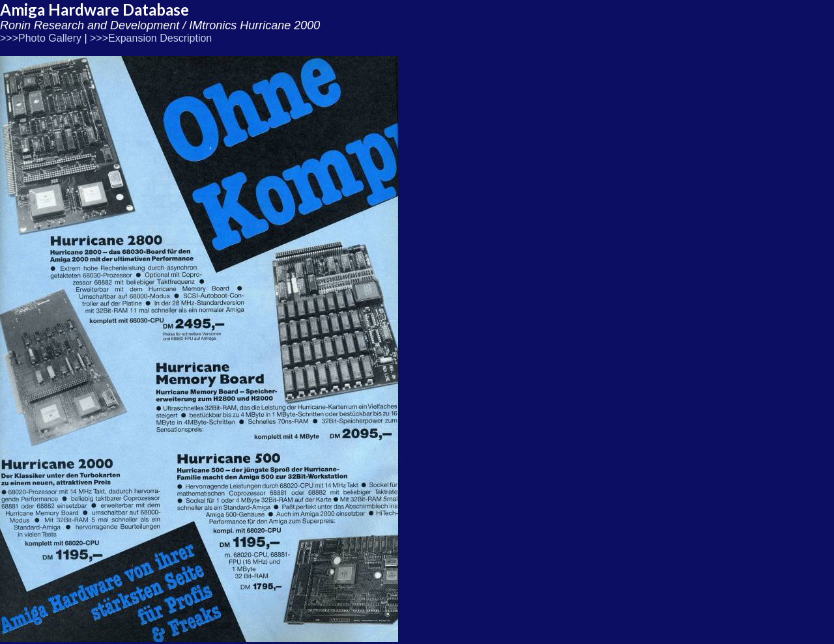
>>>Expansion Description (151, 38)
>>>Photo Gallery (41, 38)
